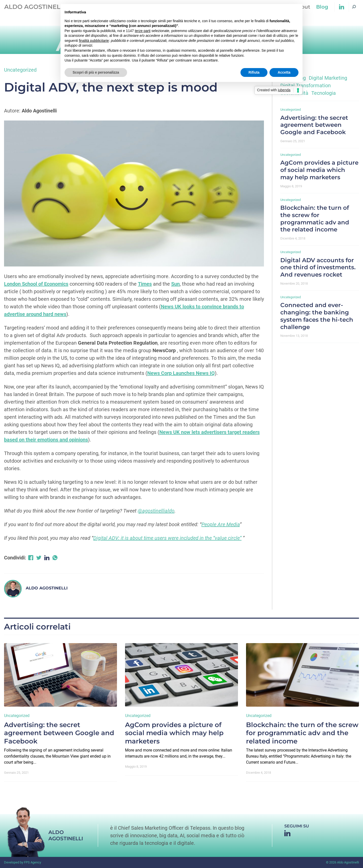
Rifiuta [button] (254, 72)
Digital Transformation (306, 85)
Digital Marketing (328, 78)
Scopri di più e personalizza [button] (96, 72)
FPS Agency (33, 862)
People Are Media (221, 524)
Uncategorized (20, 70)
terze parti (143, 31)
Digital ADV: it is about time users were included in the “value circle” (167, 538)
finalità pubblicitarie (94, 41)
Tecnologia (324, 93)
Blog (322, 7)
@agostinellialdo (156, 511)
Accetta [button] (284, 72)
